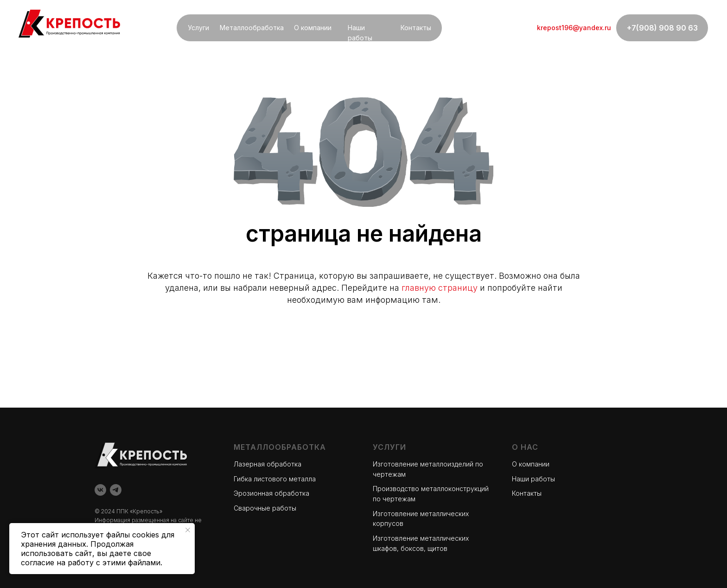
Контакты (416, 28)
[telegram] (116, 490)
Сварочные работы (265, 508)
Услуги (198, 28)
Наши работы (533, 479)
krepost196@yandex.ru (574, 28)
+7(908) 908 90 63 (662, 28)
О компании (313, 28)
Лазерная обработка (268, 464)
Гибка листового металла (275, 479)
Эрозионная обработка (271, 493)
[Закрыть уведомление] (188, 530)
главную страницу (440, 288)
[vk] (100, 490)
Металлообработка (252, 28)
